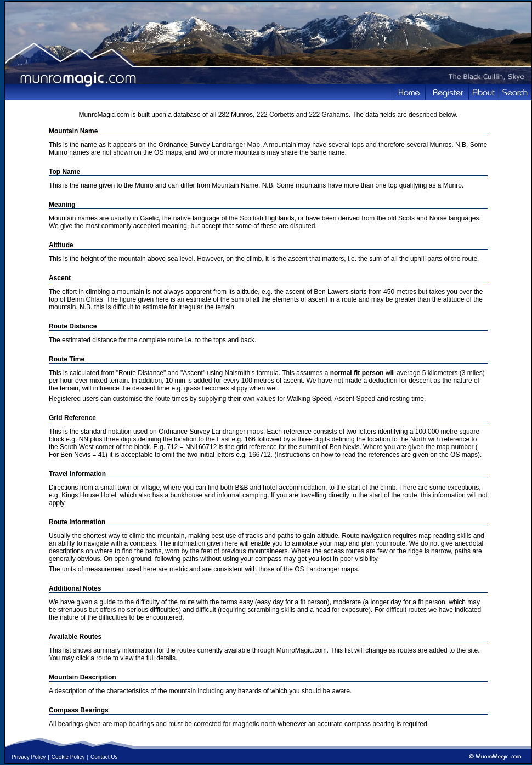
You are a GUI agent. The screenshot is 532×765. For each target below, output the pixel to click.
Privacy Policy (29, 757)
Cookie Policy (68, 757)
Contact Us (104, 757)
